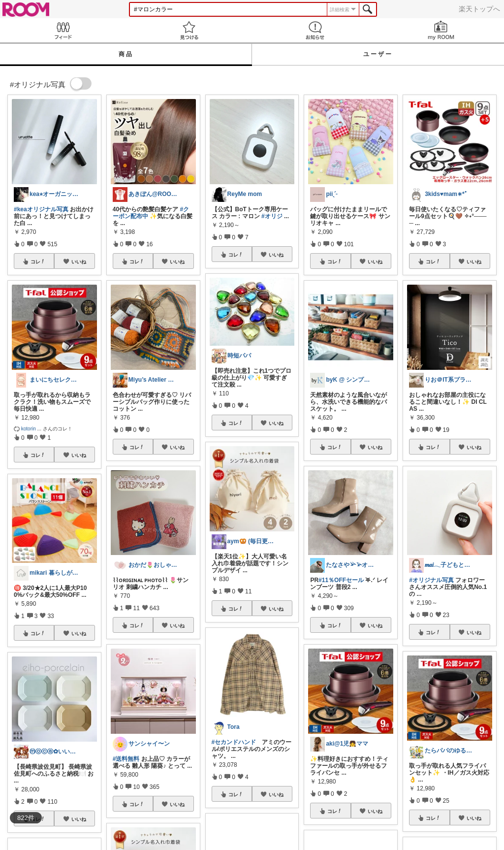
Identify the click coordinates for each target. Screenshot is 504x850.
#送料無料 (126, 759)
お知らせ (315, 30)
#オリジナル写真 (431, 580)
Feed (63, 30)
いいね (79, 262)
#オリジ (272, 216)
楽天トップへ (479, 9)
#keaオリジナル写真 (41, 209)
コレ (38, 262)
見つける (189, 30)
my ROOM (441, 30)
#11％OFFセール (341, 580)
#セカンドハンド (234, 742)
